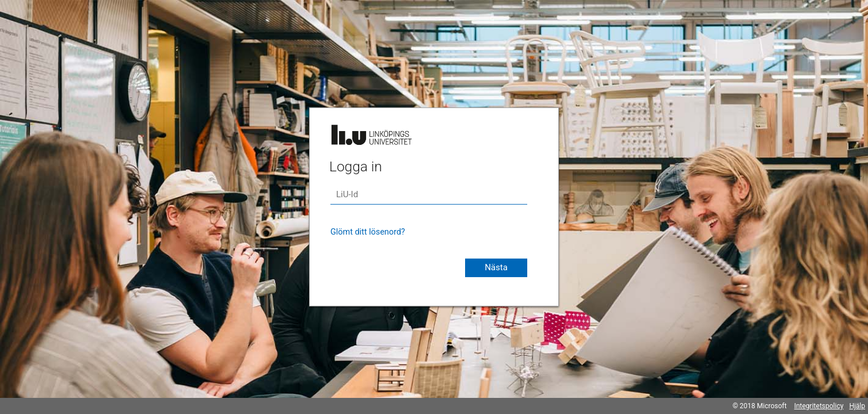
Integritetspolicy (819, 406)
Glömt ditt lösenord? (368, 232)
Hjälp (857, 406)
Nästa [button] (496, 267)
